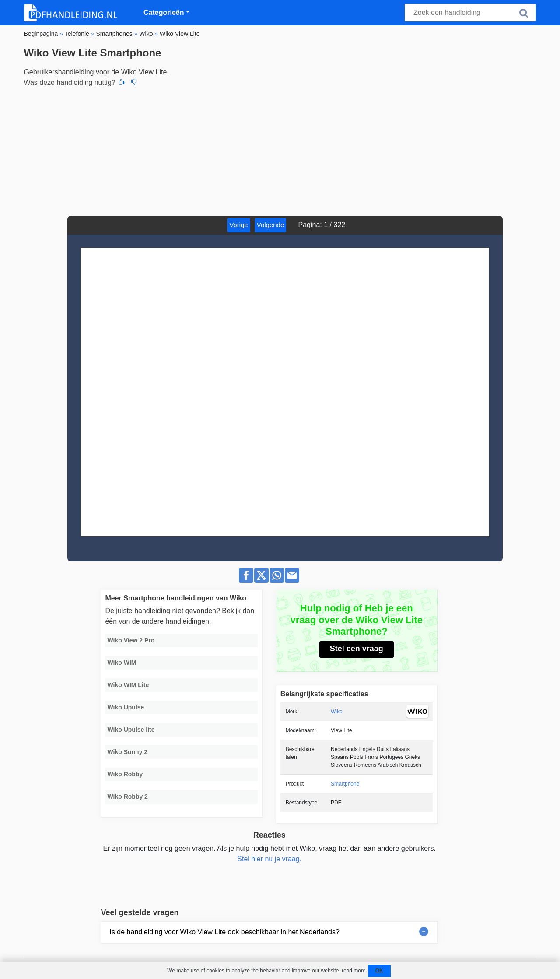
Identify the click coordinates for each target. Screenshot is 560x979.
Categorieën (164, 12)
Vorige (239, 225)
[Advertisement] (280, 150)
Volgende (271, 225)
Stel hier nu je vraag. (269, 859)
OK (379, 971)
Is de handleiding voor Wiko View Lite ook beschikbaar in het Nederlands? (224, 932)
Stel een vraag (357, 649)
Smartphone (345, 784)
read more (354, 971)
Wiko (337, 712)
